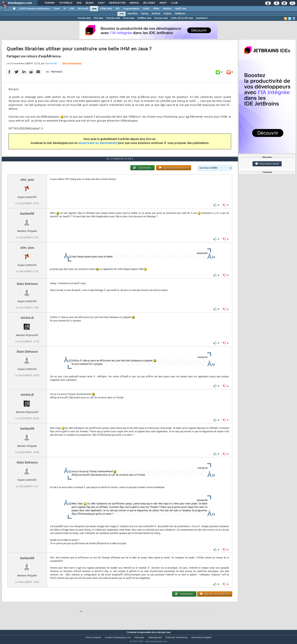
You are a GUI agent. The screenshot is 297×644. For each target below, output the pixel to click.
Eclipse (168, 14)
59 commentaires (72, 66)
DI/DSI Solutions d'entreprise (35, 9)
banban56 (51, 66)
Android (156, 14)
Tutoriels (66, 3)
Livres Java (129, 18)
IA (65, 9)
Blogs (90, 3)
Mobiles (167, 9)
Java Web (132, 14)
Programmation (131, 9)
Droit (163, 3)
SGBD (146, 9)
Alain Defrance (27, 291)
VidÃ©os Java (144, 18)
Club (174, 3)
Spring (145, 14)
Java (94, 9)
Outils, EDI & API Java (182, 18)
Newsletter (117, 3)
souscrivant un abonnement (98, 146)
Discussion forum (267, 164)
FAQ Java (98, 18)
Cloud (57, 9)
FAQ (79, 3)
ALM (72, 9)
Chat (101, 3)
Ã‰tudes (149, 3)
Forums (50, 3)
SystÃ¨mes (181, 9)
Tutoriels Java (113, 18)
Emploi (134, 3)
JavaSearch (202, 18)
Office (156, 9)
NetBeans (180, 14)
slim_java (27, 187)
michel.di (27, 325)
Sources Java (161, 18)
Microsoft (83, 9)
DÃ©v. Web (106, 9)
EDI (118, 9)
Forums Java (84, 18)
